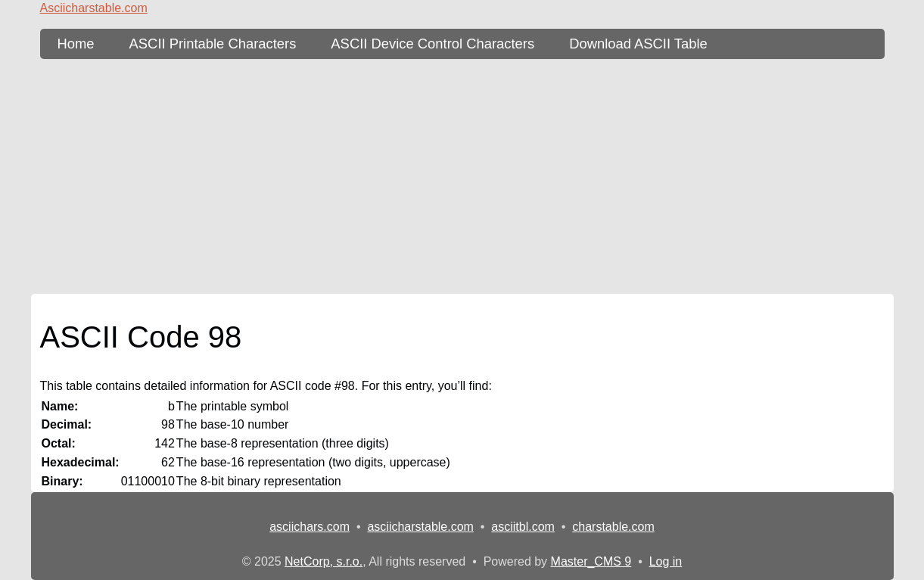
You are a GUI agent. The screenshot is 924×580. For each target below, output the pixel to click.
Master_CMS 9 (591, 561)
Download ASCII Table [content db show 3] (638, 44)
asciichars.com (310, 527)
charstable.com (613, 527)
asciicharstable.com (420, 527)
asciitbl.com (523, 527)
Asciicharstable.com (94, 8)
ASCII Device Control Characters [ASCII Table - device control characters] (432, 44)
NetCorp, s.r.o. (324, 561)
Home (76, 44)
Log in (666, 561)
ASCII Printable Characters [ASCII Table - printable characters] (213, 44)
